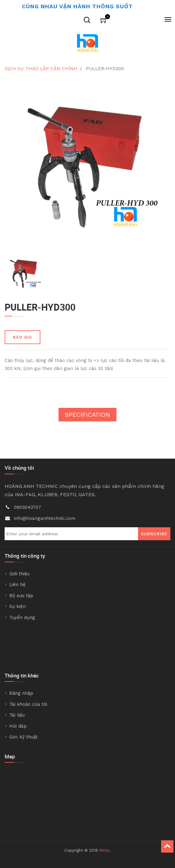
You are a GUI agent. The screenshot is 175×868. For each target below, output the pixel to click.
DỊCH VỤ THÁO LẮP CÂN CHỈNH (41, 69)
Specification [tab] (87, 415)
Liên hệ (17, 585)
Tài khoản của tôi (28, 704)
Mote (104, 850)
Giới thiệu (19, 574)
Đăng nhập (21, 693)
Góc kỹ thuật (23, 737)
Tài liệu (17, 715)
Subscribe (154, 534)
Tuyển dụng (22, 617)
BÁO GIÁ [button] (22, 337)
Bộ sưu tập (21, 596)
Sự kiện (17, 606)
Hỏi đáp (18, 726)
